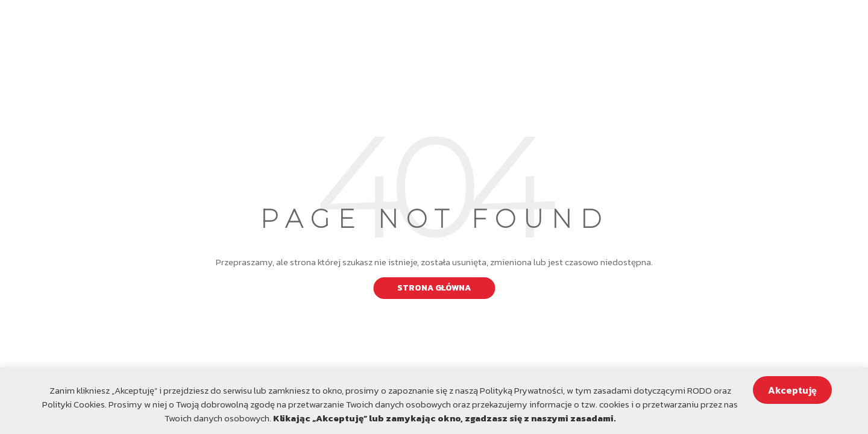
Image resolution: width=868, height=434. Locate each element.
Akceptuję (792, 390)
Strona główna (434, 288)
